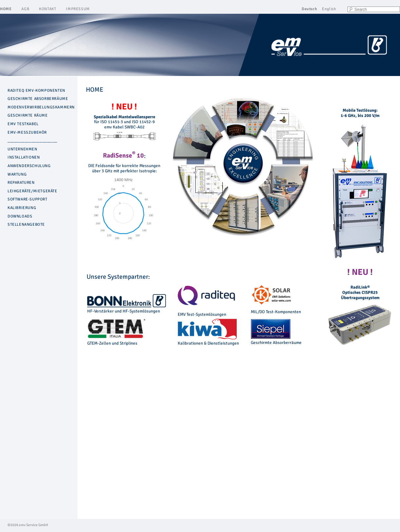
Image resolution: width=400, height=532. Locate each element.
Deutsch (309, 9)
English (329, 9)
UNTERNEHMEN (22, 149)
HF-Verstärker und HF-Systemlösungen (127, 309)
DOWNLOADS (20, 216)
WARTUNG (17, 174)
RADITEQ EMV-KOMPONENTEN (36, 91)
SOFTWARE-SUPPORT (28, 199)
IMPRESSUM (78, 9)
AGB (25, 9)
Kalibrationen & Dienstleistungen (208, 341)
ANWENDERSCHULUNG (29, 166)
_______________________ (32, 141)
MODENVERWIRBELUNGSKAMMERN (41, 107)
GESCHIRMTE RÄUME (28, 115)
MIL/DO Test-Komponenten (276, 312)
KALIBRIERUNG (22, 208)
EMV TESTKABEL (23, 124)
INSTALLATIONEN (24, 157)
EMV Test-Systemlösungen (202, 314)
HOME (6, 9)
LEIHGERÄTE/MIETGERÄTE (32, 191)
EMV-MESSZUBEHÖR (27, 133)
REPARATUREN (21, 183)
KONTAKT (48, 9)
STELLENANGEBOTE (26, 225)
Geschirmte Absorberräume (276, 340)
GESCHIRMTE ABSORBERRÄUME (38, 99)
